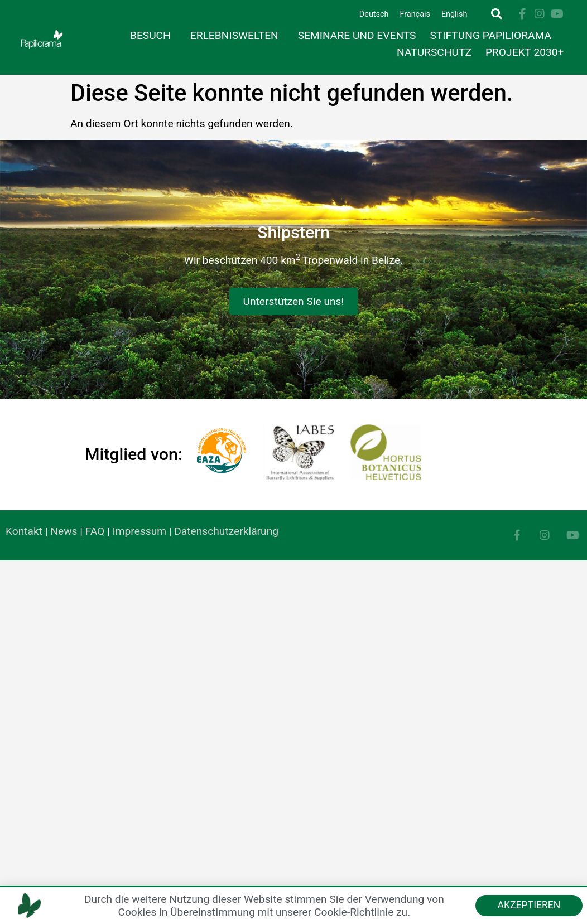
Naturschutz (434, 52)
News (64, 531)
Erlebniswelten (237, 35)
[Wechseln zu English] (454, 15)
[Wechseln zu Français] (415, 15)
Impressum (140, 531)
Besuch (153, 35)
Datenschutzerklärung (226, 531)
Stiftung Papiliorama (494, 35)
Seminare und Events (357, 35)
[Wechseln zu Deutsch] (374, 15)
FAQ (95, 531)
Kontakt (24, 531)
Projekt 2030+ (525, 52)
